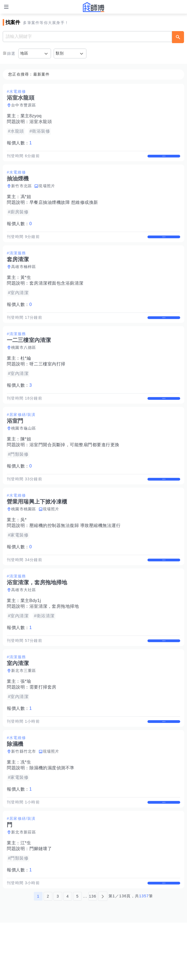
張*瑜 (26, 721)
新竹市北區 (22, 192)
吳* (24, 548)
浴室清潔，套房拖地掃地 (54, 641)
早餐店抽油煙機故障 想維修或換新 (64, 208)
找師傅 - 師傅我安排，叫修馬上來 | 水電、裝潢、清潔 (93, 7)
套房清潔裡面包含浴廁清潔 (56, 295)
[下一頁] (103, 954)
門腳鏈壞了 (41, 900)
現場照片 (47, 192)
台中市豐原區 (24, 105)
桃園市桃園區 (24, 538)
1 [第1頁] (38, 954)
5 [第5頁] (78, 954)
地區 (24, 53)
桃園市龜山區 (24, 451)
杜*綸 (26, 375)
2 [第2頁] (48, 954)
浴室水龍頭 (41, 122)
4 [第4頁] (68, 954)
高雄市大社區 (24, 624)
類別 (60, 53)
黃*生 (26, 289)
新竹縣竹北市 (24, 797)
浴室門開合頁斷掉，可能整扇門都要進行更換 (74, 468)
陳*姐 (26, 462)
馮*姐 (26, 202)
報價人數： (19, 143)
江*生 (26, 894)
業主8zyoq (31, 116)
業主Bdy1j (31, 635)
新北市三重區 (24, 711)
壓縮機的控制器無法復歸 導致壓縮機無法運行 (75, 554)
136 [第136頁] (93, 954)
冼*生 (26, 808)
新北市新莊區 (24, 884)
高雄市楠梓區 (24, 278)
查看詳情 (164, 159)
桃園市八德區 (24, 365)
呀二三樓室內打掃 (47, 381)
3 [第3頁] (58, 954)
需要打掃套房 (43, 727)
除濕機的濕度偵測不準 (52, 814)
